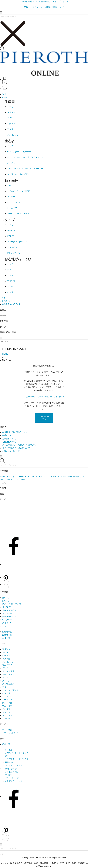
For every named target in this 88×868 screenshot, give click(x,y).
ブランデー (7, 613)
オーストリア (8, 674)
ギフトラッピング (10, 733)
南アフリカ (7, 703)
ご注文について (9, 442)
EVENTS (6, 301)
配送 (7, 756)
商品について (8, 435)
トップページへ (44, 418)
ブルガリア (7, 706)
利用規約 (9, 762)
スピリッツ (7, 623)
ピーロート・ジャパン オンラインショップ (45, 397)
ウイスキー (7, 620)
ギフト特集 (7, 730)
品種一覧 (6, 638)
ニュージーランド (10, 690)
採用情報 (9, 775)
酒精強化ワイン (9, 617)
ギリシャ (6, 719)
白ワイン (6, 601)
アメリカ (6, 659)
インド (5, 668)
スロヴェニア (8, 684)
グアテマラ (7, 715)
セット (5, 626)
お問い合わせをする (11, 451)
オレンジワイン (9, 610)
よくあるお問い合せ (14, 772)
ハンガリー (7, 693)
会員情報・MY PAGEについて (16, 432)
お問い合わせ (11, 769)
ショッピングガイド (14, 766)
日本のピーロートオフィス (17, 753)
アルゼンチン (8, 662)
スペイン (6, 681)
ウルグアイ (7, 665)
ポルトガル (7, 697)
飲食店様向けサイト (14, 781)
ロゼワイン (7, 607)
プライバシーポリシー (15, 778)
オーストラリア (9, 671)
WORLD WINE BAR (11, 304)
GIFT (4, 298)
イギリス (6, 709)
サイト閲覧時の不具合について (16, 448)
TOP (4, 94)
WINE (5, 98)
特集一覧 (6, 744)
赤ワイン (6, 598)
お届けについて (9, 439)
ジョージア (7, 712)
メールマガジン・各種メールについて (19, 445)
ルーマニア (7, 700)
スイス (5, 678)
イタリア (6, 655)
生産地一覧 (7, 632)
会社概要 (9, 750)
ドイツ (5, 652)
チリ (4, 687)
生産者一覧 (7, 635)
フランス (6, 649)
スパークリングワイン (12, 604)
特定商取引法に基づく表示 (17, 759)
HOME (5, 354)
